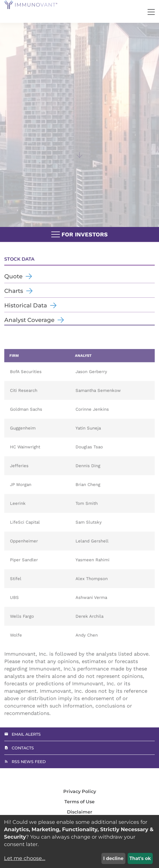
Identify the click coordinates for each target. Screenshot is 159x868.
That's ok (140, 858)
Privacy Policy (80, 792)
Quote (13, 276)
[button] (151, 12)
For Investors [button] (79, 235)
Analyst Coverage (29, 320)
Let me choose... (25, 858)
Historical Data (26, 305)
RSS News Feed (29, 762)
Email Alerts (26, 734)
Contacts (23, 748)
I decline (113, 858)
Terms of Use (79, 802)
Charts (14, 291)
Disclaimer (80, 812)
